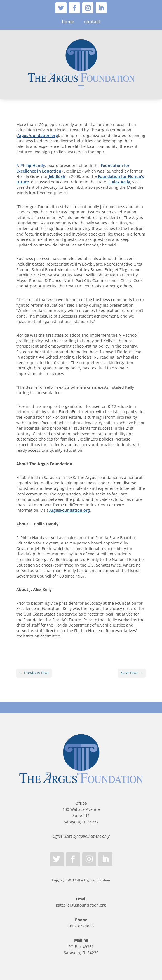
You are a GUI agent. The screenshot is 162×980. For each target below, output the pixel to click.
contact (92, 22)
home (68, 22)
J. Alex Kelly (119, 182)
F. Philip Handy (31, 165)
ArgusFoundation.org (38, 135)
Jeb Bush (56, 176)
